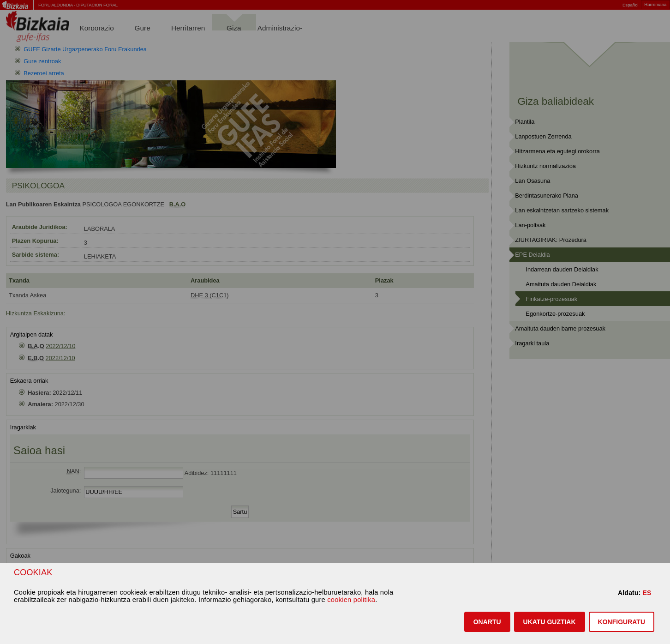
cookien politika (351, 600)
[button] (487, 622)
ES (647, 593)
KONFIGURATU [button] (622, 622)
